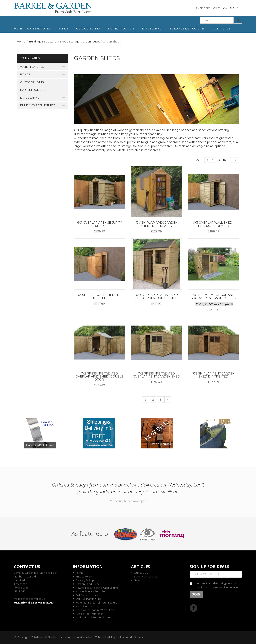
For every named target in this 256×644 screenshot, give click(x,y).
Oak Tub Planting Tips (88, 599)
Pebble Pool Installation (90, 614)
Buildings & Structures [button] (187, 28)
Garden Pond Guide (88, 584)
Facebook (193, 608)
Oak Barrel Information (89, 595)
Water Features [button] (38, 28)
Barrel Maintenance (146, 576)
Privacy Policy (84, 576)
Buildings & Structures (43, 41)
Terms (79, 573)
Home (18, 28)
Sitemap (139, 637)
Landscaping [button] (152, 28)
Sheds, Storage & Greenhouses (80, 41)
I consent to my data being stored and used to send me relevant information (217, 585)
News (137, 580)
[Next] (168, 400)
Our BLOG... (141, 573)
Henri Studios (84, 606)
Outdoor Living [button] (88, 28)
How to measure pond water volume (97, 588)
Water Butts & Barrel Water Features (97, 603)
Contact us (221, 28)
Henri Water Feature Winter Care (95, 610)
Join (196, 594)
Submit (238, 20)
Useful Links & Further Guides (93, 617)
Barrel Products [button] (121, 28)
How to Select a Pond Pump (92, 591)
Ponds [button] (63, 28)
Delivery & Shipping (87, 580)
